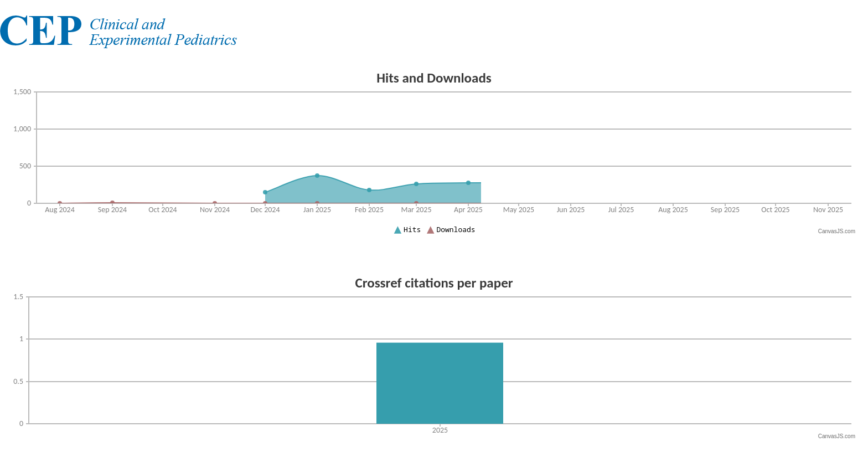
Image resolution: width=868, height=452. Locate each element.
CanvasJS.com (837, 231)
